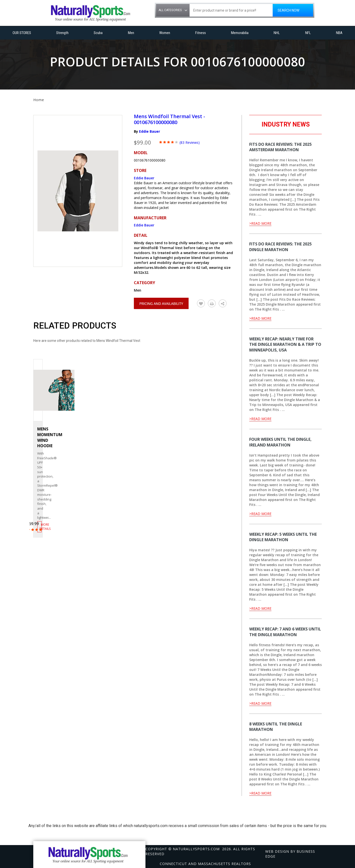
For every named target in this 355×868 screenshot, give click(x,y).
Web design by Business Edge (290, 854)
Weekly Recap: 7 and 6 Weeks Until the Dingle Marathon (285, 632)
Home (39, 100)
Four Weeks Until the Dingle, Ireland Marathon (280, 442)
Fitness (201, 33)
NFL (308, 33)
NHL (277, 33)
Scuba (98, 33)
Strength (62, 33)
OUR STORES (22, 33)
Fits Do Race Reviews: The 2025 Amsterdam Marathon (280, 147)
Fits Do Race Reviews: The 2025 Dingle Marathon (280, 247)
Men (131, 33)
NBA (339, 33)
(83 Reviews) (190, 142)
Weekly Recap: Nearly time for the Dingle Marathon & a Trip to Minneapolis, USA (285, 345)
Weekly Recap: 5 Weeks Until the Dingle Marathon (283, 537)
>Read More (260, 223)
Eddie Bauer (150, 131)
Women (165, 33)
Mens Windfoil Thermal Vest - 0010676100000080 (169, 119)
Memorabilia (240, 33)
